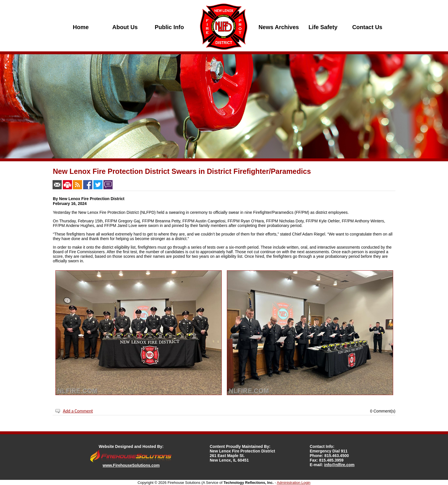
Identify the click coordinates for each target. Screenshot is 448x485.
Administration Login (294, 483)
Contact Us (367, 27)
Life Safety (323, 27)
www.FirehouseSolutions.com (131, 465)
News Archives (279, 27)
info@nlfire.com (339, 465)
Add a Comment (78, 411)
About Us (125, 27)
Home (81, 27)
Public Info (169, 27)
